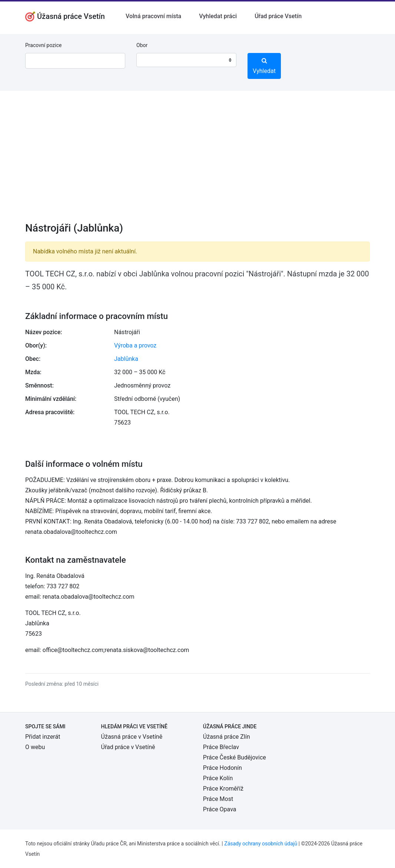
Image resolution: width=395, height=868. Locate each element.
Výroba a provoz (135, 345)
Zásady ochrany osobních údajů (261, 844)
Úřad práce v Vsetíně (128, 747)
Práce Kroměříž (223, 789)
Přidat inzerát (43, 737)
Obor (142, 45)
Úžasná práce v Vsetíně (132, 737)
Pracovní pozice (43, 45)
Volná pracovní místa (153, 16)
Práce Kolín (218, 778)
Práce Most (218, 799)
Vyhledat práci (218, 16)
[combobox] (186, 60)
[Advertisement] (197, 161)
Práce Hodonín (223, 768)
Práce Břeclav (221, 747)
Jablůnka (126, 359)
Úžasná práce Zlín (227, 737)
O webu (35, 747)
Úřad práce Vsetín (278, 16)
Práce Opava (220, 809)
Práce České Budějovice (235, 757)
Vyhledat (264, 66)
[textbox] (152, 60)
